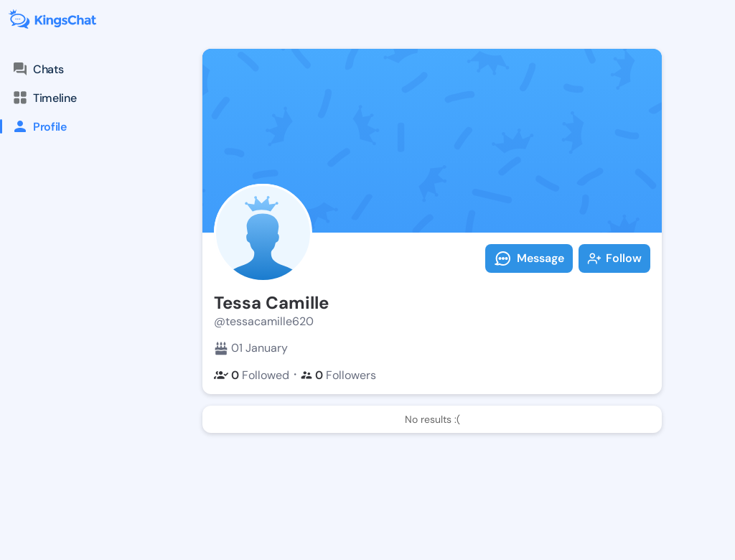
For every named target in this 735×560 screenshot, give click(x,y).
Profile (33, 126)
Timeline (44, 98)
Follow (614, 258)
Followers (338, 375)
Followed (252, 375)
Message (529, 258)
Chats (37, 69)
